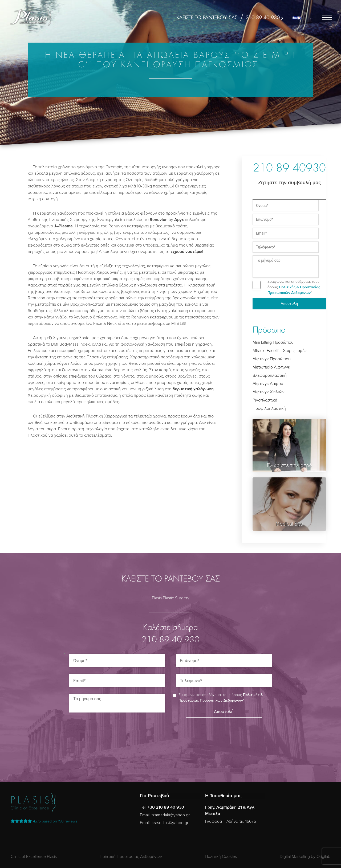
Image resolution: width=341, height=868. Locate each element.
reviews (44, 821)
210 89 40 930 (171, 640)
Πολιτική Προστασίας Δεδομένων (131, 857)
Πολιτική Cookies (221, 857)
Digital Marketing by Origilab (305, 857)
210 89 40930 (289, 169)
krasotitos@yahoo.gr (170, 823)
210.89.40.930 (263, 18)
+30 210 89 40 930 (166, 807)
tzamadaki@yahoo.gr (171, 815)
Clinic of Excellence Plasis (34, 857)
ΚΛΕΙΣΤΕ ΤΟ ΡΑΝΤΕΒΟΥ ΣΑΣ (207, 18)
